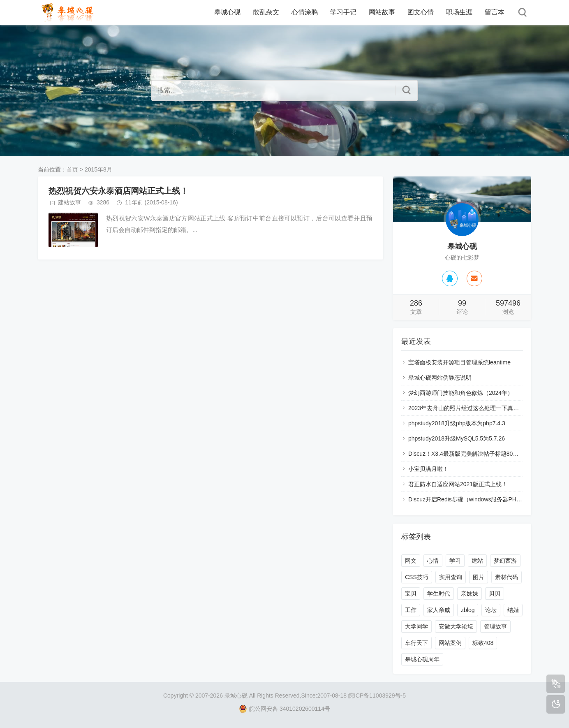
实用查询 (451, 577)
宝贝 (411, 594)
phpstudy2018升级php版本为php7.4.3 (457, 423)
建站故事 (69, 202)
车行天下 (416, 643)
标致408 (483, 643)
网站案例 (450, 643)
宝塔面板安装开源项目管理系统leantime (459, 362)
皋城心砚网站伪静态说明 (440, 378)
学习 (455, 561)
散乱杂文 (266, 12)
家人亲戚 (439, 610)
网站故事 (382, 12)
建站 (477, 561)
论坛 (491, 610)
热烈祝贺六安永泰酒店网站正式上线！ (118, 191)
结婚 (513, 610)
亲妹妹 (470, 594)
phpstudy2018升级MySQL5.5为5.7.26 (457, 438)
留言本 (495, 12)
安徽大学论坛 (456, 626)
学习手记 (343, 12)
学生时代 (439, 594)
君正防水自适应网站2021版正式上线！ (458, 484)
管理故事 (495, 626)
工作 (411, 610)
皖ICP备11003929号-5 (377, 696)
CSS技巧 (417, 577)
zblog (468, 610)
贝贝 (495, 594)
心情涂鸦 (305, 12)
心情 (433, 561)
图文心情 (421, 12)
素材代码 (507, 577)
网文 (411, 561)
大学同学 (416, 626)
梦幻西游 (505, 561)
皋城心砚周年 (422, 659)
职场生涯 (459, 12)
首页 (72, 169)
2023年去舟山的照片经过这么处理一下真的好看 (469, 408)
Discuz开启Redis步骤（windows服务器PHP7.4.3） (473, 499)
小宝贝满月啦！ (428, 469)
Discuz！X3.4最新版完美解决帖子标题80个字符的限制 (478, 454)
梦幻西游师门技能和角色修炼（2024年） (461, 393)
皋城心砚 (227, 12)
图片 (479, 577)
